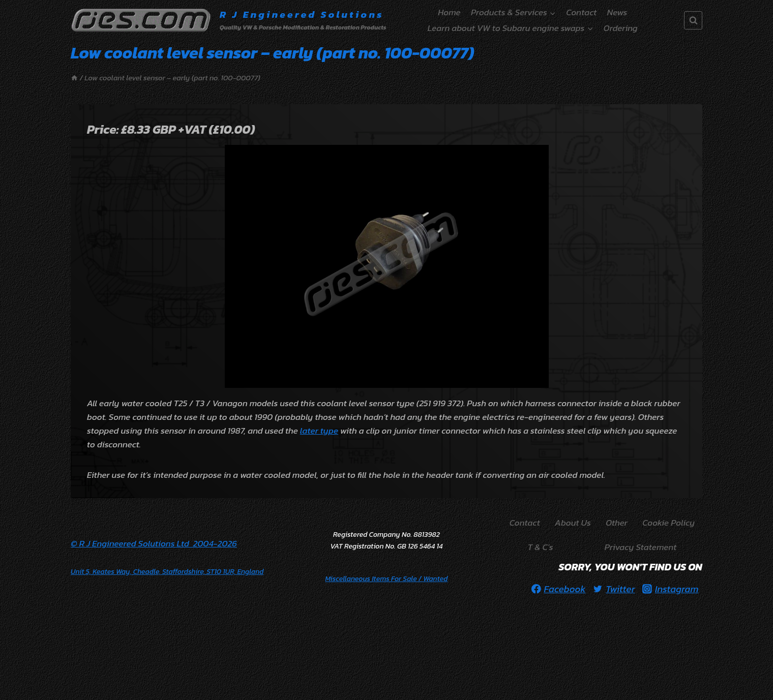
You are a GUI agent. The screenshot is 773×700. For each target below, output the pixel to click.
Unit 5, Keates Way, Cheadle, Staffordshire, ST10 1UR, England (167, 572)
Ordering (621, 28)
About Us (573, 523)
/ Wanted (387, 579)
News (617, 12)
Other (617, 523)
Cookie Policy (668, 523)
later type (319, 431)
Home (449, 12)
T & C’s (541, 547)
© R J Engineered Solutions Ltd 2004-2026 (154, 543)
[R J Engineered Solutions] (229, 20)
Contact (581, 12)
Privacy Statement (641, 547)
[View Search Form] (693, 20)
